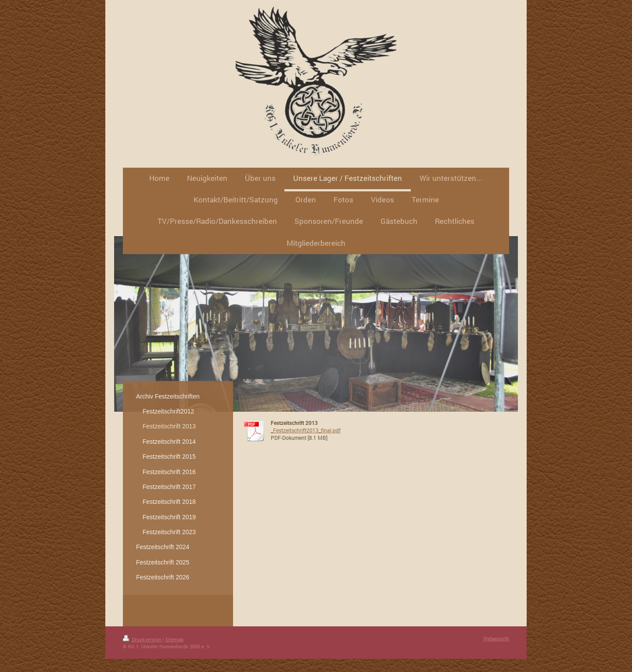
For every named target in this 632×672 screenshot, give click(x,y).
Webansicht (496, 638)
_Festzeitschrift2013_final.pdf (306, 430)
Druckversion (143, 639)
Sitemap (174, 639)
